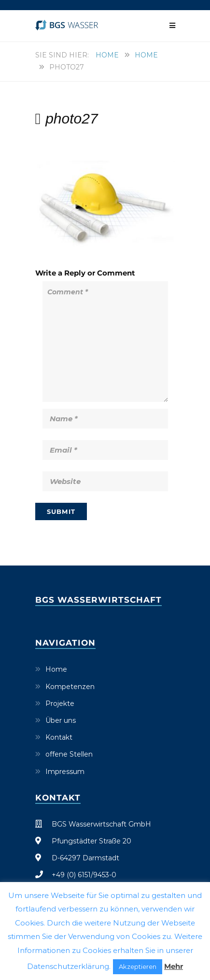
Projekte (60, 704)
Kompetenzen (70, 687)
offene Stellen (69, 754)
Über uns (61, 720)
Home (107, 55)
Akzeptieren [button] (138, 966)
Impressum (65, 772)
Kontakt (59, 737)
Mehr (174, 966)
